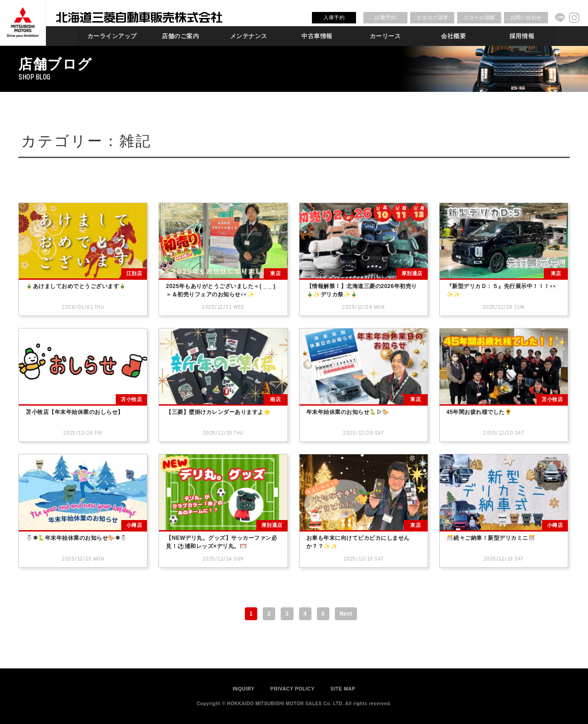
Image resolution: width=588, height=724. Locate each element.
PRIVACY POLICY (293, 689)
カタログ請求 (433, 17)
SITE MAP (343, 689)
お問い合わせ (526, 17)
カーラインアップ (112, 36)
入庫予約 (334, 17)
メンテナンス (249, 36)
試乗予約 (385, 17)
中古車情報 (317, 36)
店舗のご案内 (180, 36)
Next (346, 614)
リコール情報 (479, 17)
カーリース (385, 36)
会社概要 (453, 36)
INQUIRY (243, 689)
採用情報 (522, 36)
